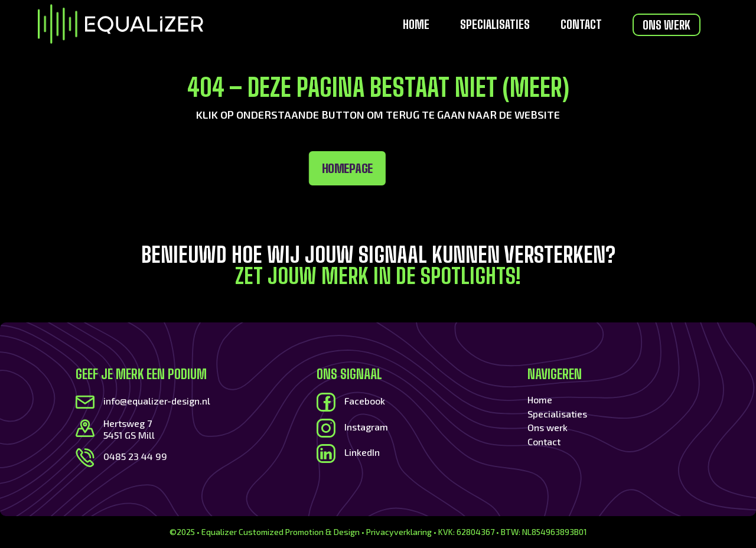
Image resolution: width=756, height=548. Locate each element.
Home (416, 26)
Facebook (365, 401)
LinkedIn (362, 452)
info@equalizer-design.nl (157, 401)
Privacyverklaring (399, 532)
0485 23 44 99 (135, 456)
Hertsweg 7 (128, 423)
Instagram (366, 427)
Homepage (236, 168)
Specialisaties (495, 26)
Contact (581, 26)
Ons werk (667, 25)
